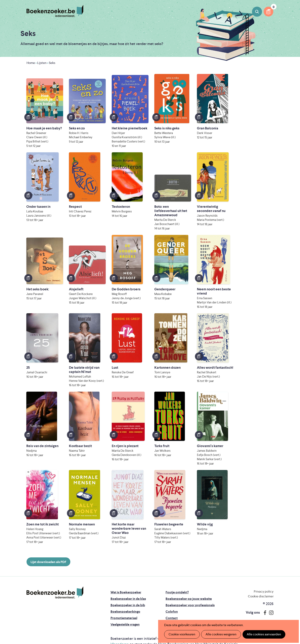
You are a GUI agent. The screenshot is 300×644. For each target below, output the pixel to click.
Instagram (270, 568)
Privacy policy (264, 547)
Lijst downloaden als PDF (48, 517)
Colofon (172, 567)
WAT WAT (152, 605)
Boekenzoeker (55, 11)
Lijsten (42, 63)
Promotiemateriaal (124, 573)
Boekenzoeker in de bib (128, 561)
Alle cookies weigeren (221, 634)
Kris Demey (184, 611)
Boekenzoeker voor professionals (190, 561)
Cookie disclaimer (261, 552)
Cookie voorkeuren (182, 634)
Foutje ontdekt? (177, 548)
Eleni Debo (144, 611)
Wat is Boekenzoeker (126, 548)
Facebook (264, 568)
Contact (172, 573)
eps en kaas (225, 611)
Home (31, 63)
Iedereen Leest (176, 594)
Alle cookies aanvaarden (263, 634)
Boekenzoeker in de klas (128, 554)
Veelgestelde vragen (125, 580)
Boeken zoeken (257, 12)
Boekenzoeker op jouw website (189, 554)
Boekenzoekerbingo (125, 567)
